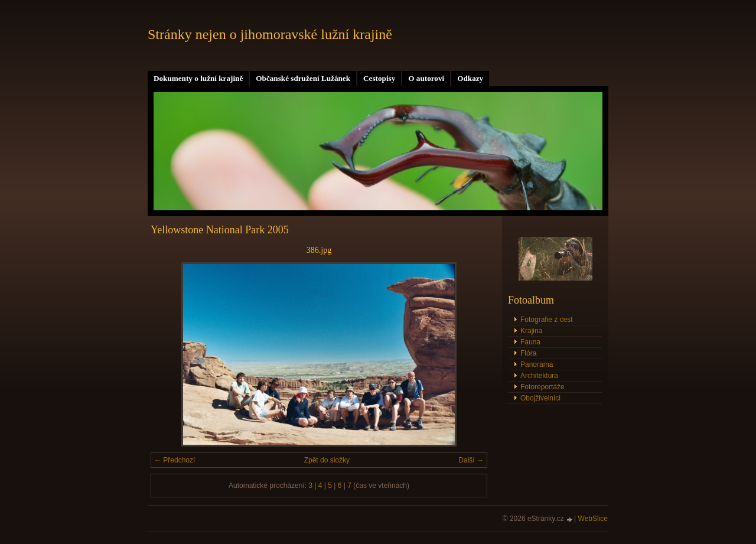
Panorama (537, 364)
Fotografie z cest (547, 320)
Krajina (531, 331)
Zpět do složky (327, 460)
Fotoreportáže (542, 387)
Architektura (539, 376)
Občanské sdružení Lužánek (303, 78)
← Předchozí (175, 460)
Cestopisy (379, 78)
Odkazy (470, 78)
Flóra (528, 353)
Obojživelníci (540, 398)
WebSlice (593, 519)
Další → (471, 460)
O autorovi (426, 78)
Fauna (530, 342)
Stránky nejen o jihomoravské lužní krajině (270, 34)
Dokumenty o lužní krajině (198, 78)
